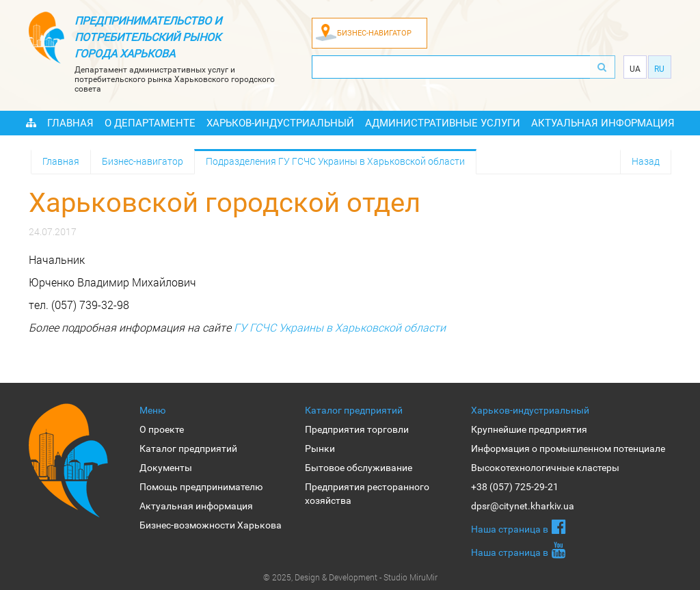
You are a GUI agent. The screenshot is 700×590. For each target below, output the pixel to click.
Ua (635, 69)
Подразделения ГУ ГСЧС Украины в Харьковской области (335, 161)
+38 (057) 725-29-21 (515, 487)
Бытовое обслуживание (359, 468)
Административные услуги (443, 123)
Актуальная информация (603, 123)
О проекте (162, 429)
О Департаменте (150, 123)
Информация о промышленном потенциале (568, 448)
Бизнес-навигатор (143, 161)
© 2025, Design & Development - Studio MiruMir (350, 577)
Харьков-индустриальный (280, 123)
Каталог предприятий (188, 448)
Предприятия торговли (357, 429)
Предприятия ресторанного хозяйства (367, 494)
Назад (646, 161)
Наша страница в (519, 526)
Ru (659, 69)
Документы (166, 468)
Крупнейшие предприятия (529, 429)
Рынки (320, 448)
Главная (70, 123)
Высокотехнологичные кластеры (545, 468)
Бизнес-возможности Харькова (211, 525)
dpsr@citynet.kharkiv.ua (523, 506)
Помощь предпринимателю (201, 487)
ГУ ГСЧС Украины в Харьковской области (340, 327)
